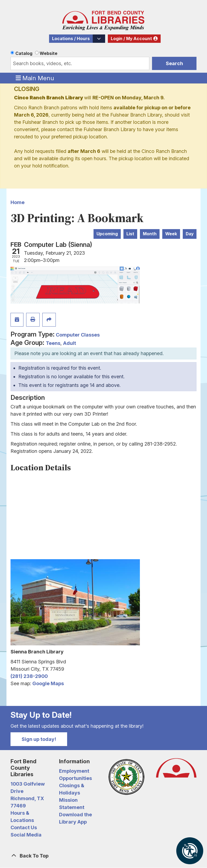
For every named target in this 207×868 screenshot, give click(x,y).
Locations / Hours (71, 39)
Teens (53, 343)
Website (49, 53)
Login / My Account (131, 39)
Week (171, 234)
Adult (70, 343)
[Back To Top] (103, 856)
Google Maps (48, 683)
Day (190, 234)
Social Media (26, 835)
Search (174, 63)
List (130, 234)
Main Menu (35, 78)
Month (150, 234)
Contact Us (24, 827)
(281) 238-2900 (29, 676)
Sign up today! (39, 739)
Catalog (24, 53)
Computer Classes (78, 335)
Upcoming (107, 234)
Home (18, 202)
